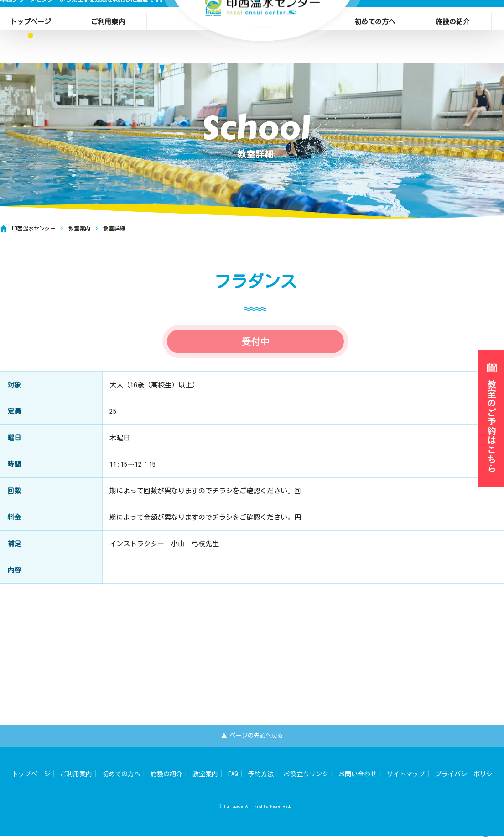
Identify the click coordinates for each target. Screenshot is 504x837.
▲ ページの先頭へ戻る (252, 736)
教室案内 (205, 775)
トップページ (31, 775)
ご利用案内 (108, 17)
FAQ (233, 775)
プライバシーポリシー (467, 775)
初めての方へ (375, 17)
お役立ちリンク (306, 775)
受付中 (255, 355)
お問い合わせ (358, 775)
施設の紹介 (453, 17)
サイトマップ (406, 775)
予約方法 (261, 775)
